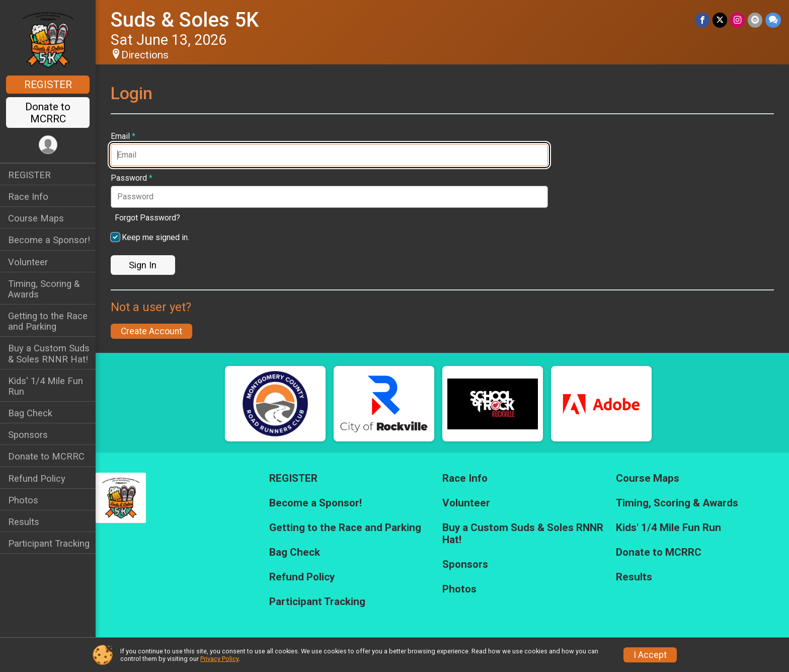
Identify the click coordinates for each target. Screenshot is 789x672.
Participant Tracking (49, 543)
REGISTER (48, 85)
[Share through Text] (773, 20)
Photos (23, 500)
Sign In (143, 265)
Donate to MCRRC (48, 113)
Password (132, 178)
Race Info (28, 197)
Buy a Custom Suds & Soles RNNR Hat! (49, 353)
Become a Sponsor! (49, 240)
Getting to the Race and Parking (48, 321)
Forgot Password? (147, 218)
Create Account (151, 331)
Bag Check (30, 413)
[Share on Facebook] (702, 20)
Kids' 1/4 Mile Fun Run (46, 386)
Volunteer (28, 262)
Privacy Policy (219, 659)
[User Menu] (48, 145)
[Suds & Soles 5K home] (48, 39)
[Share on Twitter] (720, 20)
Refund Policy (37, 478)
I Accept (650, 655)
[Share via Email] (755, 20)
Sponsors (28, 435)
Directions (145, 55)
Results (24, 522)
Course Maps (36, 218)
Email (123, 136)
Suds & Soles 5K (185, 20)
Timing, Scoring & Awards (44, 289)
